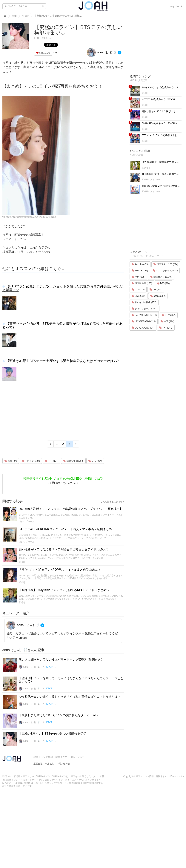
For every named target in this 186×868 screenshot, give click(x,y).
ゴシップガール (27, 522)
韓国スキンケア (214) (166, 264)
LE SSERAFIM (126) (144, 321)
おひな (145, 168)
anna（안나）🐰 (102, 52)
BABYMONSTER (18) (144, 315)
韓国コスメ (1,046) (161, 277)
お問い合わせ (63, 764)
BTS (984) (95, 461)
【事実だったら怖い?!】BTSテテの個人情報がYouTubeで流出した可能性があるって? (63, 326)
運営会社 (38, 764)
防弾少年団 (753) (73, 461)
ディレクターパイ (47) (145, 309)
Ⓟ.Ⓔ (21, 562)
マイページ (176, 6)
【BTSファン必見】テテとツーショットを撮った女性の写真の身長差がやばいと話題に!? (63, 288)
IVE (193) (156, 290)
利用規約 (50, 764)
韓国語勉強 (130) (142, 283)
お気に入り (43, 53)
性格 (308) (138, 277)
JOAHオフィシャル (151, 180)
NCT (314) (167, 321)
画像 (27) (11, 461)
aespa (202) (158, 296)
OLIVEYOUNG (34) (143, 328)
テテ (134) (52, 461)
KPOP (37, 38)
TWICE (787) (140, 271)
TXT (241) (166, 328)
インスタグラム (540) (165, 271)
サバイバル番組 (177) (144, 302)
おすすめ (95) (140, 264)
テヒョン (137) (31, 461)
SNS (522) (138, 296)
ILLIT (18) (138, 290)
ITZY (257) (169, 315)
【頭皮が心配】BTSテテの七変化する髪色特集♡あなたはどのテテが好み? (62, 361)
